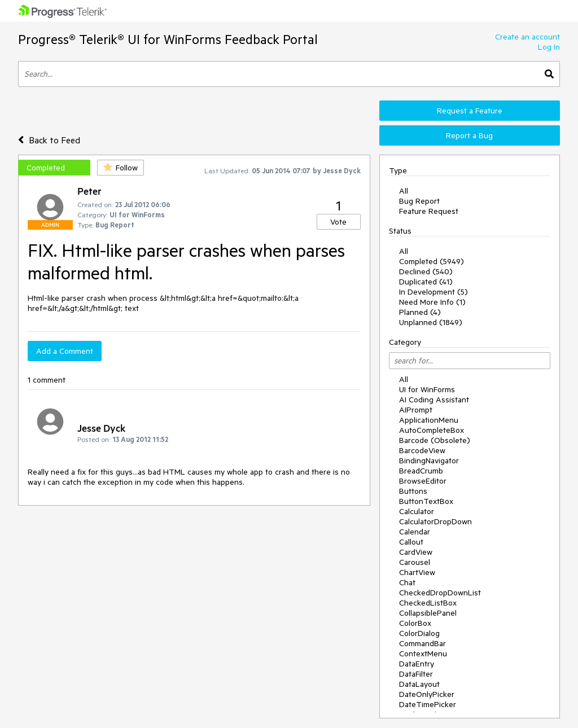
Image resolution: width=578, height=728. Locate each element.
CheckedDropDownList (440, 593)
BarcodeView (422, 450)
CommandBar (422, 643)
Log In (549, 47)
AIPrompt (416, 410)
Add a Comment (65, 351)
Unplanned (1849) (431, 322)
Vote (338, 222)
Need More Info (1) (432, 302)
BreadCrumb (421, 471)
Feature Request (429, 211)
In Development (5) (433, 292)
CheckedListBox (428, 603)
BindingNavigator (429, 461)
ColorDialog (419, 633)
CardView (416, 552)
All (404, 191)
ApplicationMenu (429, 420)
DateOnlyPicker (427, 694)
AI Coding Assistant (434, 400)
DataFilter (416, 674)
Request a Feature (470, 111)
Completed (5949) (432, 261)
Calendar (415, 532)
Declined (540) (426, 271)
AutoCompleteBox (432, 430)
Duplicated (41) (426, 282)
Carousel (415, 562)
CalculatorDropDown (435, 521)
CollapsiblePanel (428, 613)
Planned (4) (420, 312)
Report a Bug (469, 135)
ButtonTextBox (426, 501)
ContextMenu (423, 654)
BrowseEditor (423, 481)
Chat (407, 582)
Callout (411, 542)
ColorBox (415, 623)
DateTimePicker (428, 704)
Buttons (413, 491)
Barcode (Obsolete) (435, 440)
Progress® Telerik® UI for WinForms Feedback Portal (168, 39)
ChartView (417, 572)
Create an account (527, 37)
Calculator (417, 511)
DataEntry (417, 664)
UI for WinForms (427, 389)
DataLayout (419, 684)
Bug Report (419, 201)
